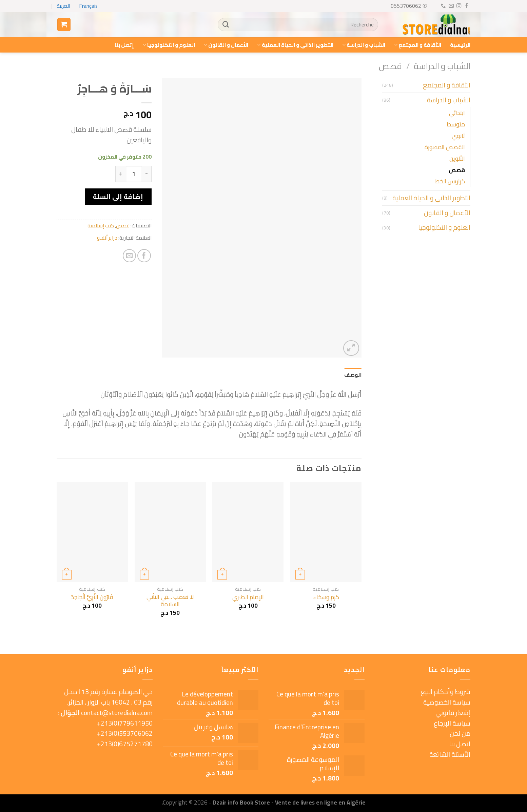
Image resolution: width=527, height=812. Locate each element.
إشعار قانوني (453, 713)
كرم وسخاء (326, 597)
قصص (390, 66)
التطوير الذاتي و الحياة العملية (295, 45)
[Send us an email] (451, 6)
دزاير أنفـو (107, 238)
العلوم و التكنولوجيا (169, 45)
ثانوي (458, 136)
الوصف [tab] (353, 375)
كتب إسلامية (101, 226)
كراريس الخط (450, 181)
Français (89, 6)
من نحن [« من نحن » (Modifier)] (460, 733)
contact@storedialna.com (117, 713)
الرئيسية (460, 45)
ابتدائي (457, 113)
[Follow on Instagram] (458, 6)
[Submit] (226, 25)
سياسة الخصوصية (447, 702)
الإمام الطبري (248, 597)
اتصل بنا (460, 744)
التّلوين (457, 158)
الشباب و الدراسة (364, 45)
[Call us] (443, 6)
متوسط (456, 124)
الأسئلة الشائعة (450, 754)
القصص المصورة (445, 147)
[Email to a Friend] (130, 256)
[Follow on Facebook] (466, 6)
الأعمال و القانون (226, 45)
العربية (63, 6)
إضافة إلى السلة (118, 197)
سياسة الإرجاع (452, 723)
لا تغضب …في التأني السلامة (170, 601)
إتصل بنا (124, 45)
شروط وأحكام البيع (445, 692)
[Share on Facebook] (144, 256)
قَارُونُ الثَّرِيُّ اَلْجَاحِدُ (92, 597)
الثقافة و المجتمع (418, 45)
